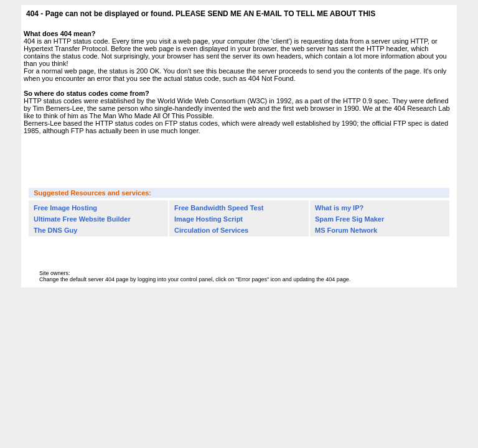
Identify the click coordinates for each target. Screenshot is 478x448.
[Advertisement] (239, 161)
